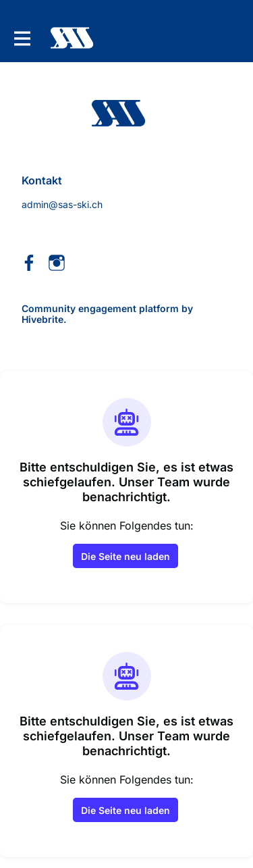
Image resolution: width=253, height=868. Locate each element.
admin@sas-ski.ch (62, 204)
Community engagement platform (100, 308)
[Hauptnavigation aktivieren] (22, 38)
